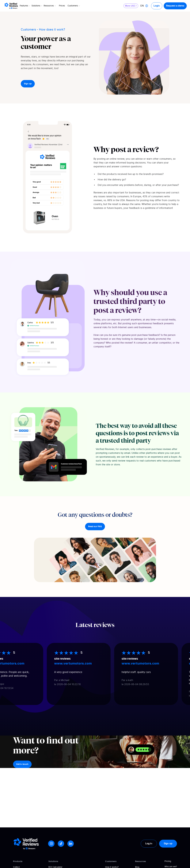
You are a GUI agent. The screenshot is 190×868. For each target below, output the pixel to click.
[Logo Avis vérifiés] (11, 6)
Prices (62, 6)
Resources (50, 6)
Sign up (28, 84)
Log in (149, 844)
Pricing (168, 861)
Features (25, 6)
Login (157, 6)
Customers (74, 6)
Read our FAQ (95, 527)
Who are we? (171, 867)
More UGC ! (131, 6)
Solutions (37, 6)
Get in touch (22, 764)
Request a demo (175, 6)
